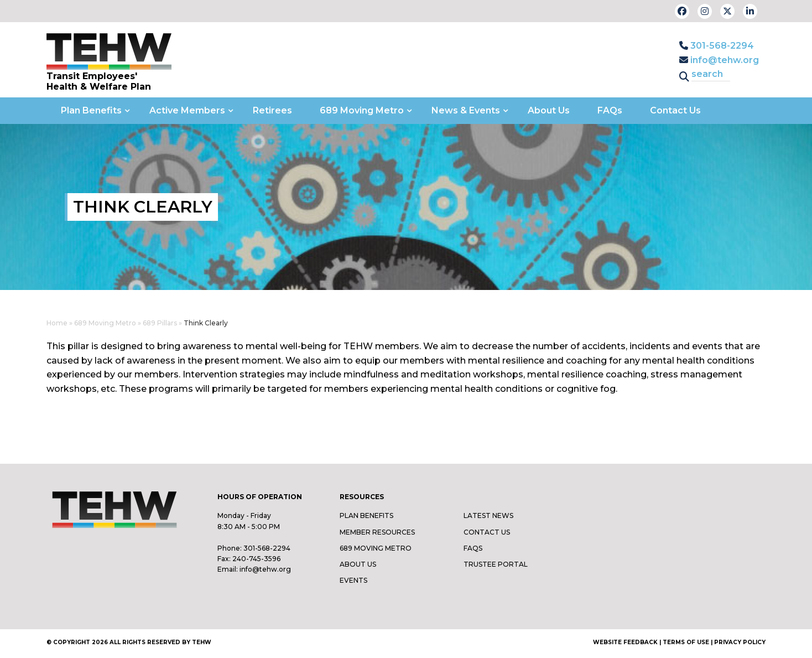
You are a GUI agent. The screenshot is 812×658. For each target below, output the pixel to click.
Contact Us (487, 532)
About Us (358, 564)
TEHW (202, 642)
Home (57, 323)
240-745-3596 (256, 559)
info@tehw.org (719, 60)
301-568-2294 (717, 46)
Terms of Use (686, 642)
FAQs (473, 548)
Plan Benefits (366, 515)
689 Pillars (160, 323)
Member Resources (377, 532)
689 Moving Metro (105, 323)
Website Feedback (625, 642)
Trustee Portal (496, 564)
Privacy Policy (740, 642)
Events (353, 580)
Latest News (488, 515)
